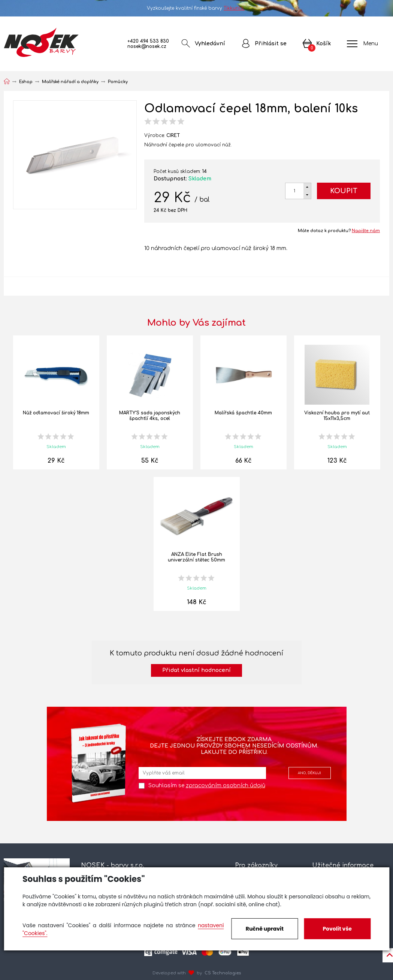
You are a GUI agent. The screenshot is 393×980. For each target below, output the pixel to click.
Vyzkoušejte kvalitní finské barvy (196, 8)
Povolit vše (337, 929)
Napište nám (366, 231)
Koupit (344, 191)
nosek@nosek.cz (147, 46)
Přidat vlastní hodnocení (196, 670)
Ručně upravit (265, 929)
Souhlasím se (207, 786)
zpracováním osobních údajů (226, 786)
